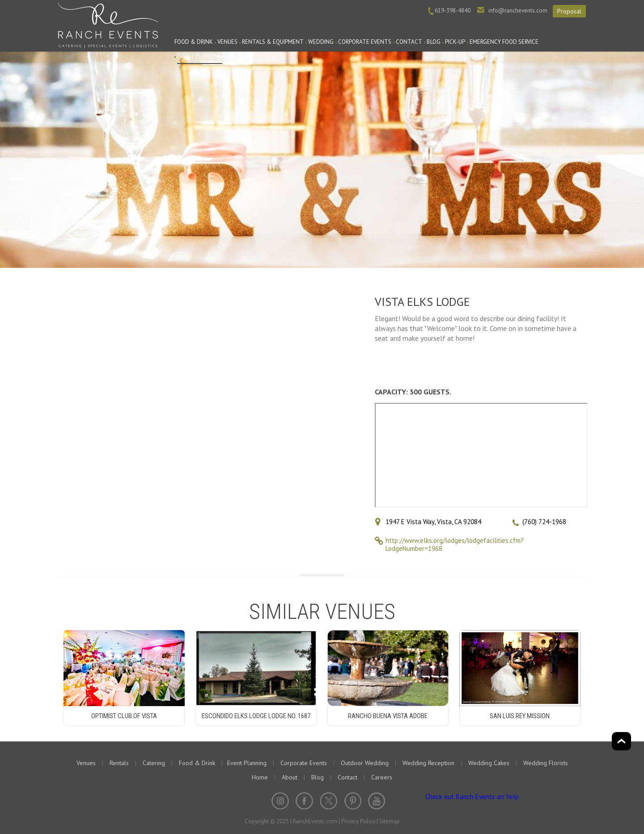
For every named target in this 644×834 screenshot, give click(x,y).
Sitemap (390, 821)
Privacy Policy (358, 821)
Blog (434, 42)
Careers (382, 777)
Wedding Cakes (489, 763)
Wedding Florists (546, 763)
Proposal (569, 11)
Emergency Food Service (504, 42)
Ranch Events (108, 24)
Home (260, 777)
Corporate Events (365, 42)
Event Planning (200, 56)
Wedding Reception (428, 763)
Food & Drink (194, 42)
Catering (154, 763)
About (290, 777)
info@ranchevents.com (518, 11)
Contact (409, 42)
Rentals (119, 763)
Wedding (321, 42)
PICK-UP (455, 42)
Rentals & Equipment (273, 42)
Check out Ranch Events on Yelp (472, 797)
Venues (227, 42)
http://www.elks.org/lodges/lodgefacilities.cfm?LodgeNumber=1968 (455, 544)
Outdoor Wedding (365, 763)
